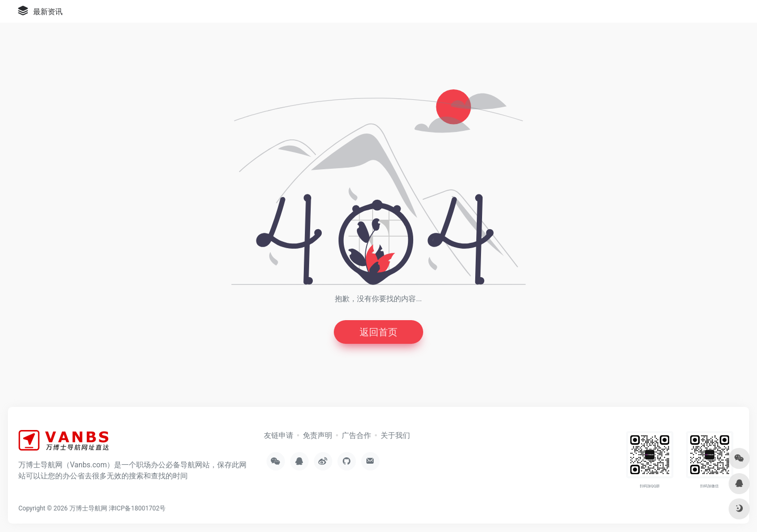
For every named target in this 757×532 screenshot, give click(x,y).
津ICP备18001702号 (137, 508)
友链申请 (279, 435)
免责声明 (318, 435)
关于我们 (395, 435)
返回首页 (378, 332)
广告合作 (356, 435)
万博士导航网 (88, 508)
